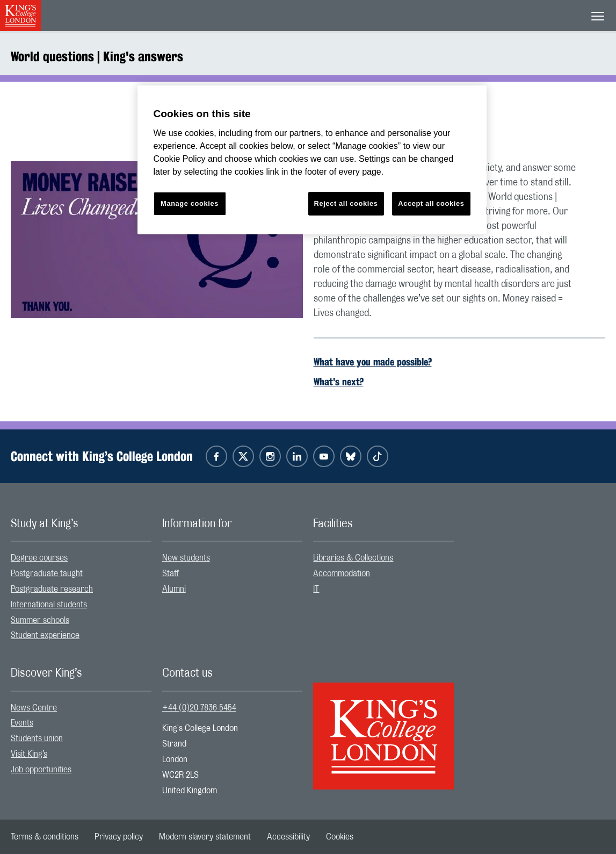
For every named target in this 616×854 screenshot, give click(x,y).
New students (186, 558)
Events (22, 723)
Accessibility (288, 837)
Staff (171, 573)
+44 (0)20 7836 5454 (199, 708)
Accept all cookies (431, 203)
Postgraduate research (52, 589)
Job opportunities (41, 770)
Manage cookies (190, 203)
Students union (37, 738)
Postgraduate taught (47, 573)
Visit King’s (29, 754)
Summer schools (40, 620)
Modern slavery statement (205, 837)
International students (49, 605)
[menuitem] (81, 558)
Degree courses (39, 558)
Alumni (174, 589)
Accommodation (342, 573)
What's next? (339, 382)
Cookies (340, 837)
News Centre (34, 708)
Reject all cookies (346, 203)
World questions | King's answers (97, 56)
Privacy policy (119, 837)
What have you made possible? (373, 362)
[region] (312, 160)
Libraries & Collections (353, 558)
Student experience (45, 635)
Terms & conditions (45, 837)
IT (316, 589)
